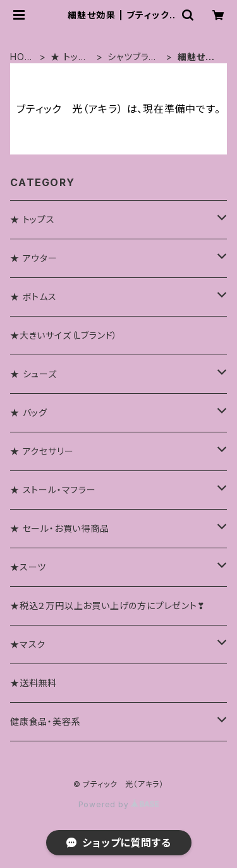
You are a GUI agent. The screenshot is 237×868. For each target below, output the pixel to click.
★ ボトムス (33, 297)
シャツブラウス (132, 57)
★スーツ (28, 567)
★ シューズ (33, 374)
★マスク (28, 644)
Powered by (119, 804)
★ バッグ (29, 412)
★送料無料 (33, 683)
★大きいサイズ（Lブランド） (64, 335)
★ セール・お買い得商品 (60, 528)
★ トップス (69, 57)
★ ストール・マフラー (53, 490)
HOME (21, 57)
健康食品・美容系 (45, 721)
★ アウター (34, 258)
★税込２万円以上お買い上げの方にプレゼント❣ (108, 606)
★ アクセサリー (42, 451)
